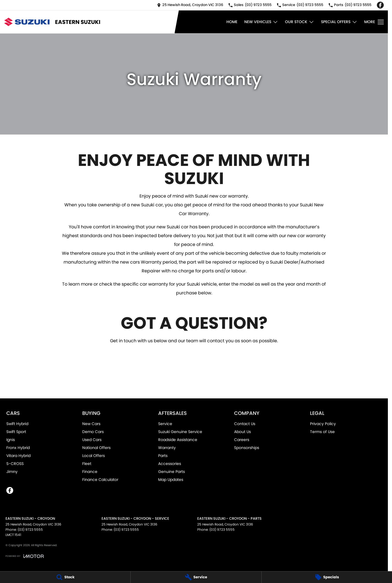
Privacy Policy (323, 424)
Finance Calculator (100, 480)
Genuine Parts (172, 472)
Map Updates (171, 480)
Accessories (170, 464)
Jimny (12, 472)
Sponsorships (247, 448)
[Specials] (327, 577)
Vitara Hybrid (18, 456)
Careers (242, 440)
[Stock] (65, 577)
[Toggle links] (25, 556)
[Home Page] (27, 22)
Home (232, 22)
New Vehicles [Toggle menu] (261, 22)
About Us (242, 432)
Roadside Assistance (178, 440)
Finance (90, 472)
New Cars (91, 424)
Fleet (87, 464)
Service (165, 424)
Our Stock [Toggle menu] (300, 22)
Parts (163, 456)
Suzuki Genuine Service (180, 432)
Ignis (11, 440)
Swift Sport (16, 432)
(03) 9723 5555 (30, 529)
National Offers (96, 448)
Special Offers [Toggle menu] (339, 22)
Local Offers (94, 456)
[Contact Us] (190, 5)
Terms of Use (322, 432)
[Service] (196, 577)
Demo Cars (93, 432)
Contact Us (245, 424)
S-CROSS (15, 464)
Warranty (167, 448)
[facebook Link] (380, 5)
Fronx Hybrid (18, 448)
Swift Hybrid (17, 424)
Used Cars (92, 440)
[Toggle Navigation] (374, 22)
